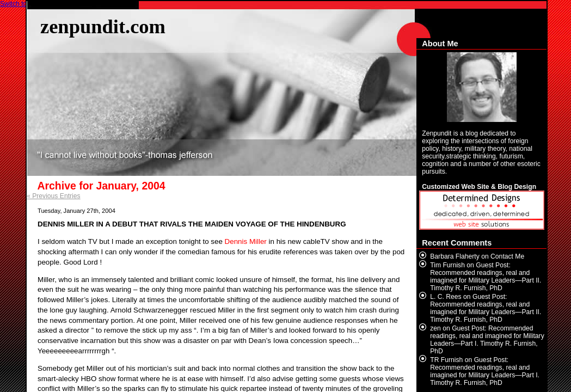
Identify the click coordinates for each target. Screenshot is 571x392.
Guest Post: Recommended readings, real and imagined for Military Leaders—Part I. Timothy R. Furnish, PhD (487, 340)
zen (435, 328)
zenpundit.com (103, 26)
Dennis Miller (246, 241)
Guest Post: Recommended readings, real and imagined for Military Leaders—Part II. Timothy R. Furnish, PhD (486, 277)
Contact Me (507, 256)
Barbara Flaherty (455, 256)
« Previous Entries (54, 196)
